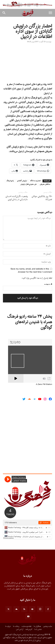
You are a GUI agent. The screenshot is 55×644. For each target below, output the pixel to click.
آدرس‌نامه (29, 629)
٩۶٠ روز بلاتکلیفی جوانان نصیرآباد (42, 198)
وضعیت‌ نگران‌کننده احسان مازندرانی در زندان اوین (17, 198)
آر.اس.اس (20, 629)
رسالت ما (16, 626)
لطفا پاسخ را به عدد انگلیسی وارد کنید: (37, 278)
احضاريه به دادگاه (35, 181)
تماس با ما (38, 629)
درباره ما (8, 626)
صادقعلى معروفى (45, 184)
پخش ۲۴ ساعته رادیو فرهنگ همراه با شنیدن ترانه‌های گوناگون (30, 322)
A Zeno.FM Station (44, 384)
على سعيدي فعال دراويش (28, 184)
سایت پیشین (48, 626)
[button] (50, 13)
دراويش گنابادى (22, 181)
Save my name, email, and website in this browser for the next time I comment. (31, 270)
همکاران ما (37, 626)
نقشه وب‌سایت (26, 626)
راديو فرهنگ (10, 181)
